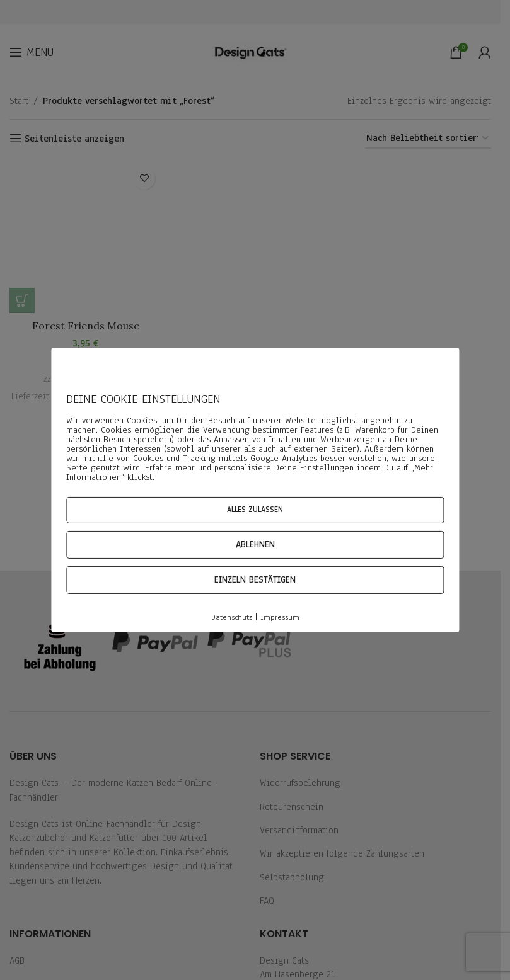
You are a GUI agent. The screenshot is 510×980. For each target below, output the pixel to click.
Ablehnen (255, 544)
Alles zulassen (255, 510)
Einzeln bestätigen (255, 580)
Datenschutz (232, 617)
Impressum (280, 617)
